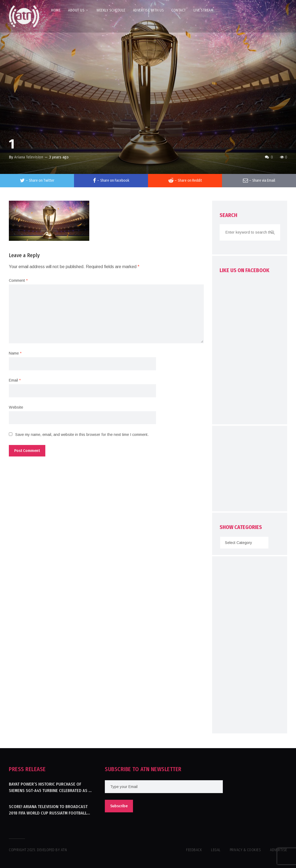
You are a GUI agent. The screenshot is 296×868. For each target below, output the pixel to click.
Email (15, 380)
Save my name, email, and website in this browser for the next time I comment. (82, 435)
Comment (18, 280)
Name (15, 353)
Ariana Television (29, 157)
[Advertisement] (258, 470)
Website (16, 407)
